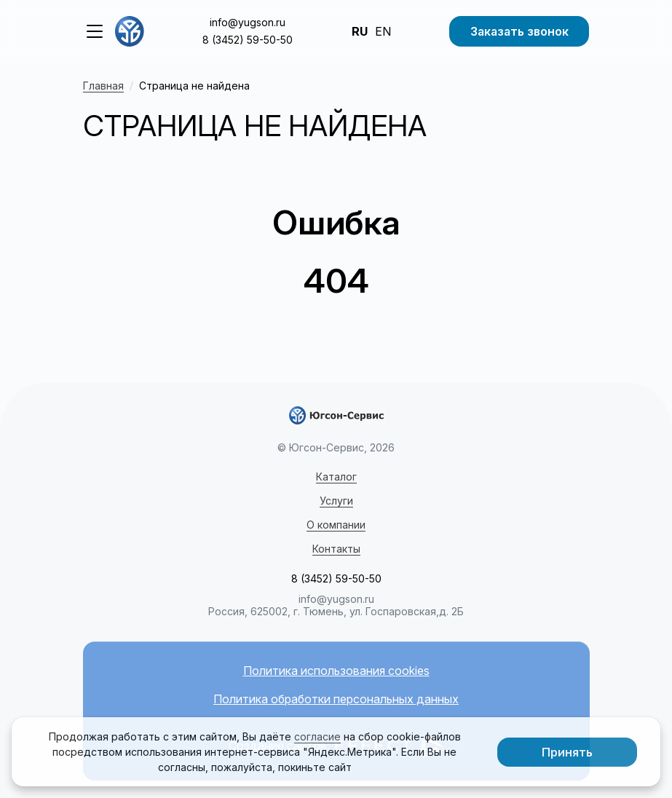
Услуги (336, 501)
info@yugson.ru (248, 22)
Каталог (336, 477)
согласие (317, 736)
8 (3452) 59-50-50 (248, 40)
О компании (336, 525)
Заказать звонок (519, 31)
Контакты (336, 549)
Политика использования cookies (336, 671)
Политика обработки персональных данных (336, 699)
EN (383, 31)
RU (360, 31)
